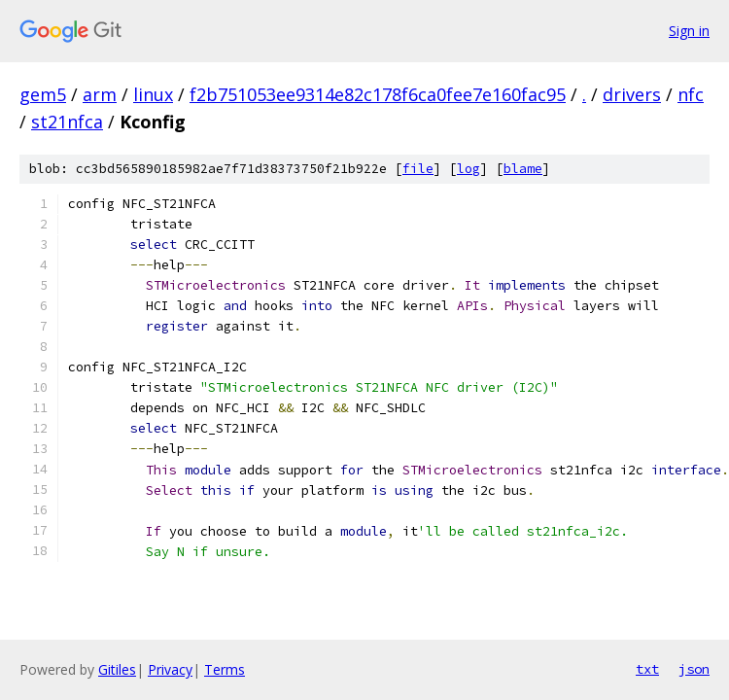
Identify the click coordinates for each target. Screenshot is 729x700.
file (418, 169)
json (694, 669)
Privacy (170, 669)
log (469, 169)
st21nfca (67, 122)
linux (153, 94)
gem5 (43, 94)
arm (100, 94)
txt (647, 669)
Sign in (689, 31)
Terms (225, 669)
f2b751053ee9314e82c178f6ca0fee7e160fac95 (378, 94)
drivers (632, 94)
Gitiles (117, 669)
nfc (691, 94)
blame (523, 169)
